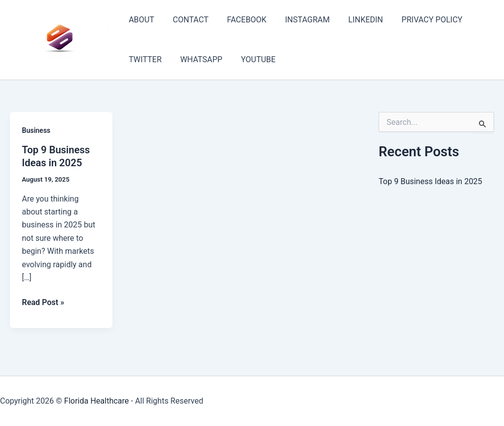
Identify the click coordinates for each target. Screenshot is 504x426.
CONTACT (187, 20)
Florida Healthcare (97, 401)
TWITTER (144, 59)
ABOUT (140, 20)
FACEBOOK (240, 20)
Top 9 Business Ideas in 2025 (430, 181)
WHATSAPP (197, 59)
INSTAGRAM (298, 20)
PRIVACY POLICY (417, 20)
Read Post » (43, 303)
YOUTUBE (252, 59)
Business (36, 130)
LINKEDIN (354, 20)
